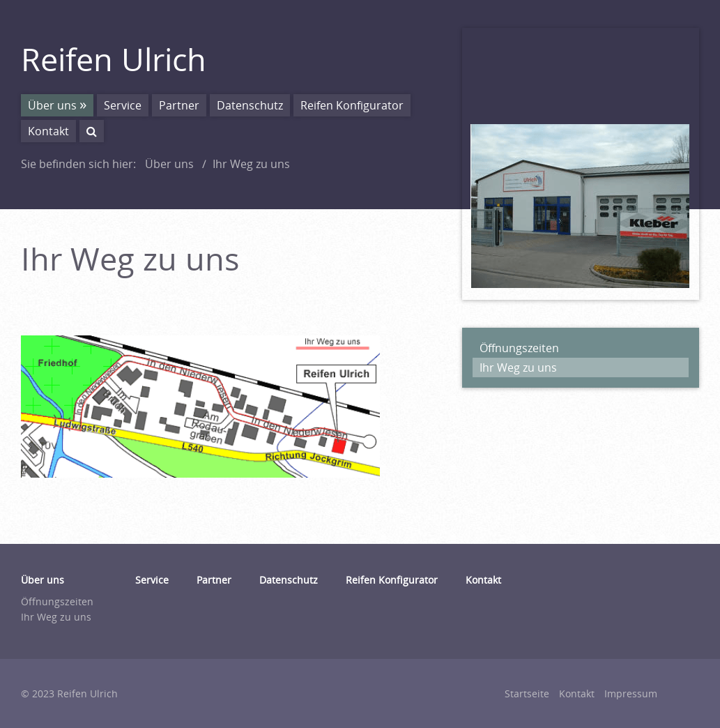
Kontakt (48, 131)
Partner (179, 105)
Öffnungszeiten (519, 348)
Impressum (631, 693)
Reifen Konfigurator (352, 105)
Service (123, 105)
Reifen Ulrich (114, 59)
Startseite (527, 693)
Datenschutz (250, 105)
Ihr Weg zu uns (518, 367)
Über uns (52, 105)
